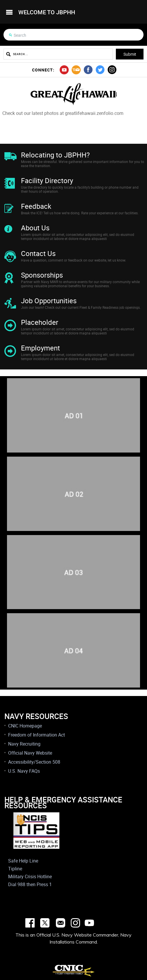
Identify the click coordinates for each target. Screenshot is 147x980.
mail (76, 70)
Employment (40, 348)
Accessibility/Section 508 (34, 762)
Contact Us (38, 253)
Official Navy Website (30, 753)
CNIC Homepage (25, 726)
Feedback (36, 206)
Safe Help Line (23, 861)
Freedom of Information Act (37, 735)
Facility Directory (47, 180)
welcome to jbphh (47, 12)
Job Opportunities (49, 301)
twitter (100, 70)
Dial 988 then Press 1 (30, 884)
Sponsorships (42, 275)
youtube (64, 70)
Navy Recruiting (24, 744)
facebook (88, 70)
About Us (35, 228)
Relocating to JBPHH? (55, 155)
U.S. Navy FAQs (24, 771)
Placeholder (40, 322)
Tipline (15, 869)
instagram (112, 70)
